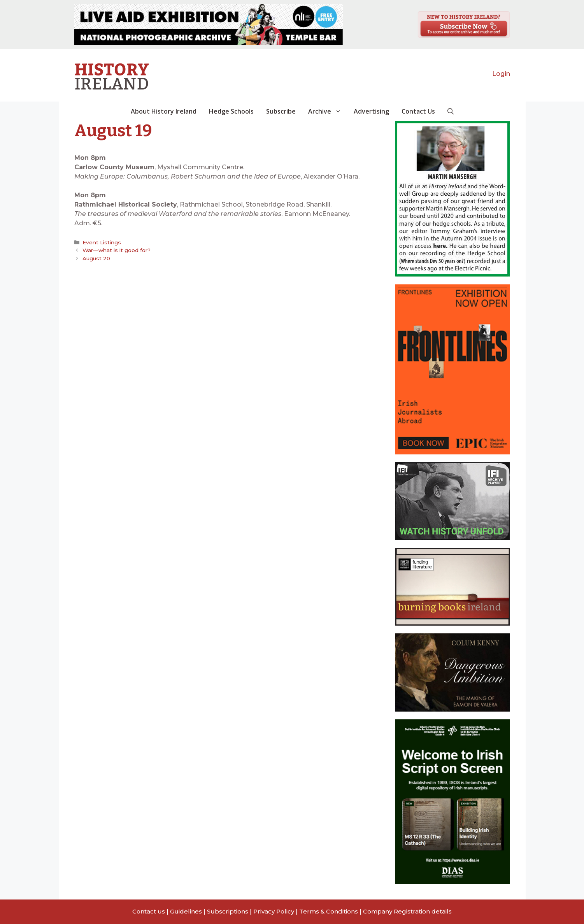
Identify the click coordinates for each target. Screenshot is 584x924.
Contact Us (418, 111)
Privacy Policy (274, 911)
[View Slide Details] (209, 25)
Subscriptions (228, 911)
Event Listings (102, 242)
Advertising (371, 111)
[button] (451, 111)
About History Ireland (164, 111)
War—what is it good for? (117, 250)
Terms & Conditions (329, 911)
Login (501, 74)
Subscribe (281, 111)
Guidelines (186, 911)
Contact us (149, 911)
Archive (328, 111)
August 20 (96, 258)
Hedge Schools (231, 111)
